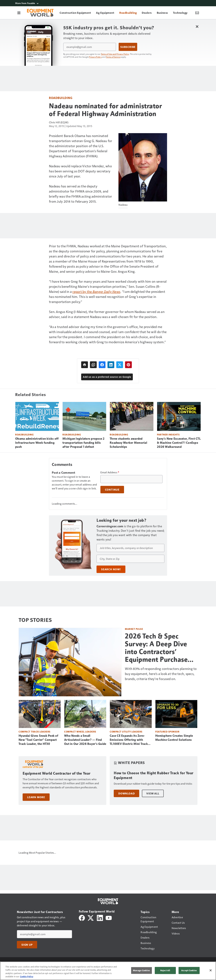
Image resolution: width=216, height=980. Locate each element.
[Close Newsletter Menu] (197, 26)
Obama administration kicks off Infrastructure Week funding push (37, 443)
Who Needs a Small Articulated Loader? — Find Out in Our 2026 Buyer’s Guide (85, 740)
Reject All (165, 970)
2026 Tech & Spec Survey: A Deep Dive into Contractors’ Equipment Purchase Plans (156, 648)
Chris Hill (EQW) (59, 122)
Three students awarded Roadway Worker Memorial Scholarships (128, 443)
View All (153, 793)
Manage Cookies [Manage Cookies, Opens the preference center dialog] (141, 970)
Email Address (110, 472)
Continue (112, 490)
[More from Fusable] (108, 3)
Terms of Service (113, 57)
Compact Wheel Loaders (80, 732)
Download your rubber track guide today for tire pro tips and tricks (153, 784)
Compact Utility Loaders (126, 732)
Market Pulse (134, 629)
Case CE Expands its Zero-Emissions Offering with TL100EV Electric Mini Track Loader (129, 740)
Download (126, 793)
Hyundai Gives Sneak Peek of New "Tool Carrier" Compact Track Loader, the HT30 (38, 740)
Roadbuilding (61, 98)
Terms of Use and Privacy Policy (115, 54)
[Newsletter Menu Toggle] (197, 13)
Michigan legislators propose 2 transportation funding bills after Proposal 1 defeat (84, 443)
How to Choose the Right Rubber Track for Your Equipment (154, 775)
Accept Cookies (189, 970)
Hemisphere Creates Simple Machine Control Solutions (174, 738)
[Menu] (19, 13)
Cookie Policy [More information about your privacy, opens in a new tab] (27, 976)
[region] (108, 971)
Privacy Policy (95, 57)
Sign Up (27, 945)
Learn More (36, 797)
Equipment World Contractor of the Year (56, 773)
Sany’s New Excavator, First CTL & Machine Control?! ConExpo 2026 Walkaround (179, 443)
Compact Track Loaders (35, 732)
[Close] (211, 970)
